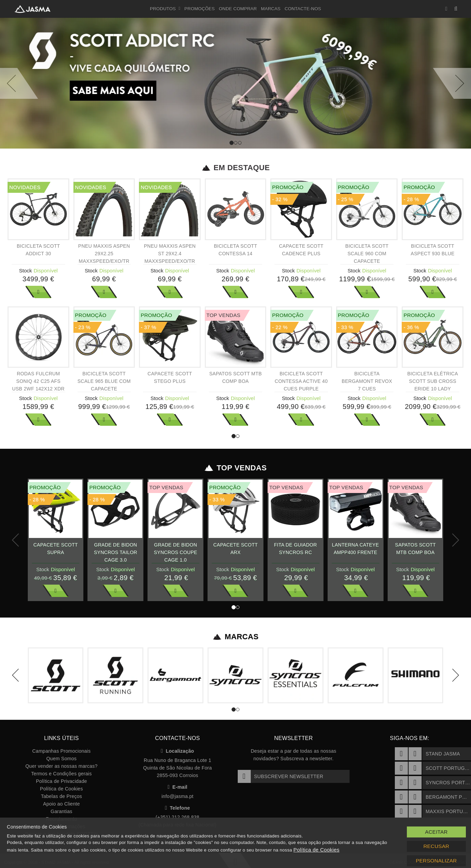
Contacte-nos (303, 9)
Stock (26, 271)
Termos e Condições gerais (62, 774)
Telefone (178, 808)
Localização (178, 751)
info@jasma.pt (178, 796)
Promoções (200, 9)
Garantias (62, 811)
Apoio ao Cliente (62, 804)
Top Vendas (235, 468)
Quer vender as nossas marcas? (61, 766)
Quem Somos (61, 759)
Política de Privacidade (62, 781)
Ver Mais (38, 292)
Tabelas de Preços (61, 796)
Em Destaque (235, 168)
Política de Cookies (62, 789)
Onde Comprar (238, 9)
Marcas (271, 9)
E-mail (177, 787)
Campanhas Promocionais (61, 751)
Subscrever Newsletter (281, 776)
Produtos (165, 9)
